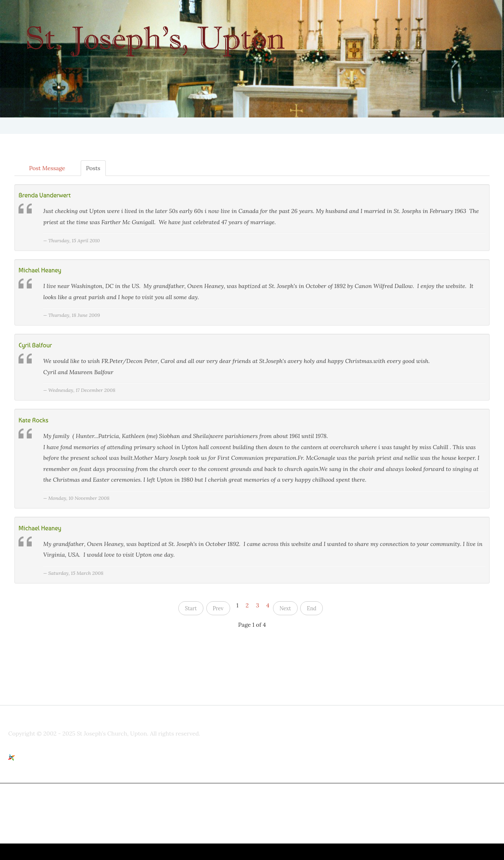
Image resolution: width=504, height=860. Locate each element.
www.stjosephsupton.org (304, 800)
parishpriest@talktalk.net (179, 800)
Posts (93, 168)
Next (285, 609)
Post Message (47, 168)
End (311, 609)
